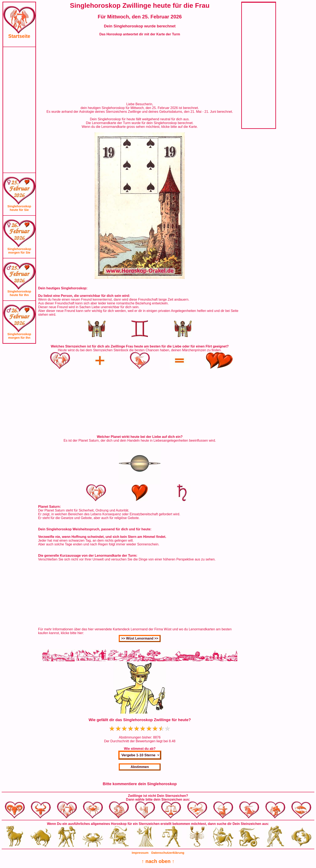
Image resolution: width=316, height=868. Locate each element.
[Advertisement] (19, 110)
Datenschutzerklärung (168, 853)
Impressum (140, 853)
